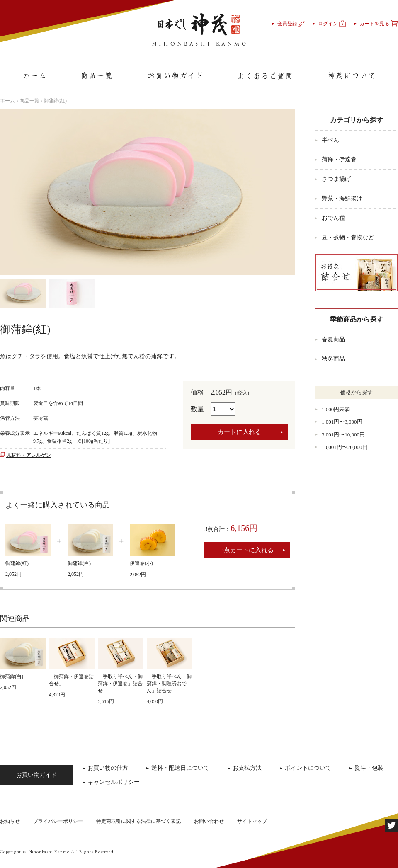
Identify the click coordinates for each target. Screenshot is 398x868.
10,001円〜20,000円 (345, 447)
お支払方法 (247, 768)
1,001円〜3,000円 (342, 422)
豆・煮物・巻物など (348, 237)
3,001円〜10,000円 (343, 435)
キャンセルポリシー (114, 782)
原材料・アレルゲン (29, 455)
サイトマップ (252, 821)
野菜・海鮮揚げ (342, 198)
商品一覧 (29, 101)
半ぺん (330, 140)
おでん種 (333, 218)
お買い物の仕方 (108, 768)
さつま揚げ (336, 179)
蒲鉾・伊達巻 (339, 159)
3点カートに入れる (247, 550)
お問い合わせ (209, 821)
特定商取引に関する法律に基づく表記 (138, 821)
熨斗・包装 (369, 768)
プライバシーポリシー (58, 821)
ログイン (332, 24)
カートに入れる (239, 432)
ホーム (7, 101)
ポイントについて (308, 768)
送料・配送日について (180, 768)
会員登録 (291, 24)
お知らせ (10, 821)
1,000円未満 (336, 409)
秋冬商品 (333, 359)
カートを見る (379, 24)
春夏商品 (333, 339)
